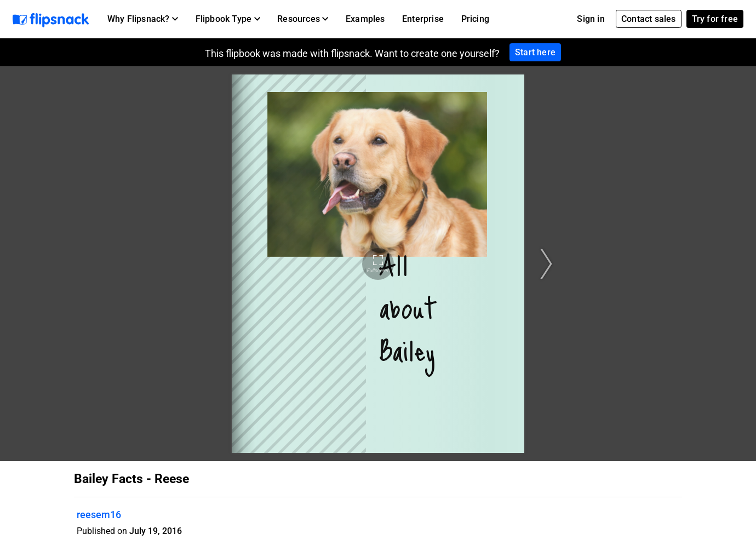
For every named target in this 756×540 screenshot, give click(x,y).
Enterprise (423, 19)
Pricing (475, 19)
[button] (143, 19)
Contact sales (649, 19)
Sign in (591, 19)
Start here (535, 52)
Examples (365, 19)
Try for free (715, 19)
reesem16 (99, 515)
